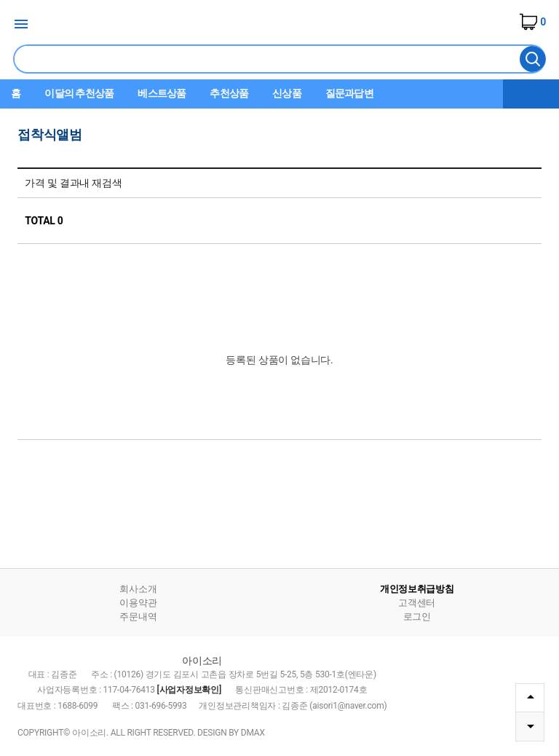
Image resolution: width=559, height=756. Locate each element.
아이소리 (279, 25)
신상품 (286, 93)
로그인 (417, 617)
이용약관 (138, 603)
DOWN (530, 727)
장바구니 (533, 22)
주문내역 (138, 617)
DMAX (253, 733)
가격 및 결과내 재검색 (73, 183)
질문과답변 (349, 93)
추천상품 (229, 93)
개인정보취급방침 (417, 589)
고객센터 (417, 603)
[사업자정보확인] (189, 690)
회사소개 (138, 589)
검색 (533, 59)
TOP (530, 697)
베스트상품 (162, 93)
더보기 (531, 94)
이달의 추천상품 (79, 93)
